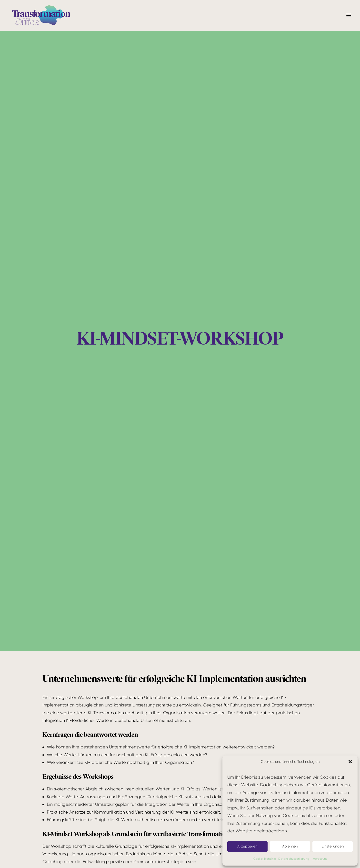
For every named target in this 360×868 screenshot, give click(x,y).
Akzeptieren (247, 846)
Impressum (319, 859)
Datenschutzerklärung (294, 859)
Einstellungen (333, 846)
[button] (350, 762)
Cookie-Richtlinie (265, 859)
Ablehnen (290, 846)
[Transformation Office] (41, 15)
